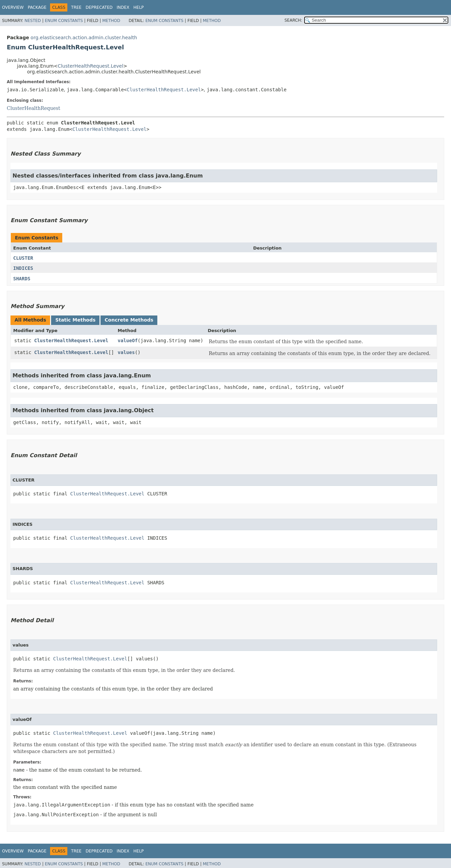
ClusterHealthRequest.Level (90, 66)
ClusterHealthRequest (33, 108)
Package (37, 7)
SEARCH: (294, 20)
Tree (76, 7)
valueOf (128, 341)
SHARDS (22, 279)
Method (111, 21)
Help (139, 7)
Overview (13, 7)
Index (123, 7)
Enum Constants (64, 21)
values (126, 352)
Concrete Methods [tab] (129, 320)
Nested (32, 21)
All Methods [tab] (30, 320)
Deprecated (99, 7)
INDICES (23, 268)
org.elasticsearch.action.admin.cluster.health (84, 38)
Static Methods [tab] (75, 320)
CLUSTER (23, 258)
